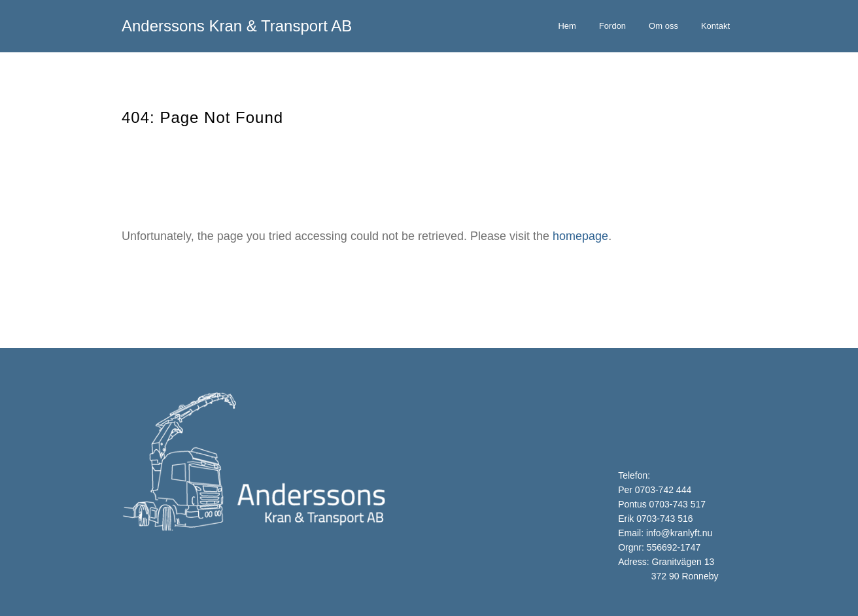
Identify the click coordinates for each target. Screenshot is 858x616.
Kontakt (715, 26)
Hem (567, 26)
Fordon (612, 26)
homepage (580, 236)
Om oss (663, 26)
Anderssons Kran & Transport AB (237, 26)
